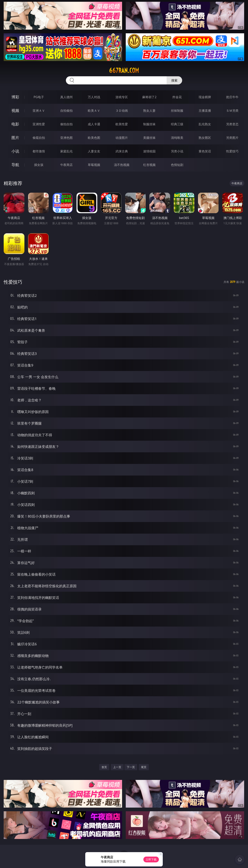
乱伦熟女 (205, 124)
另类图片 (232, 138)
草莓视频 (94, 165)
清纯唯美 (177, 138)
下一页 (131, 767)
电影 (15, 124)
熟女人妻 (149, 111)
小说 (15, 151)
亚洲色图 (66, 138)
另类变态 (232, 124)
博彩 (15, 97)
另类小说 (177, 151)
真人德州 (66, 97)
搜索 (174, 80)
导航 (15, 165)
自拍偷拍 (66, 111)
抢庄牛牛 (232, 97)
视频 (15, 110)
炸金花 (177, 97)
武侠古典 (122, 151)
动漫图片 (122, 138)
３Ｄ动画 (122, 111)
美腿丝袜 (149, 138)
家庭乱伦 (66, 151)
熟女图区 (205, 138)
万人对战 (94, 97)
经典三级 (177, 124)
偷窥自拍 (39, 138)
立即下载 (151, 859)
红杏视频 (149, 165)
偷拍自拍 (66, 124)
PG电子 (39, 97)
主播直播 (205, 111)
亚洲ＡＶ (39, 111)
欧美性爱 (122, 124)
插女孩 (39, 165)
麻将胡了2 (149, 97)
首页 (104, 767)
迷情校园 (149, 151)
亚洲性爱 (39, 124)
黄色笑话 (205, 151)
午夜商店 (66, 165)
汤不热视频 (122, 165)
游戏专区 (122, 97)
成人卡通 (94, 124)
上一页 (117, 767)
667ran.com (124, 70)
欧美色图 (94, 138)
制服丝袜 (149, 124)
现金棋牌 (205, 97)
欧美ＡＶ (94, 111)
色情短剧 (177, 165)
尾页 (144, 767)
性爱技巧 (232, 151)
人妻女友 (94, 151)
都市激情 (39, 151)
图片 (15, 138)
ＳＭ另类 (232, 111)
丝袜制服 (177, 111)
